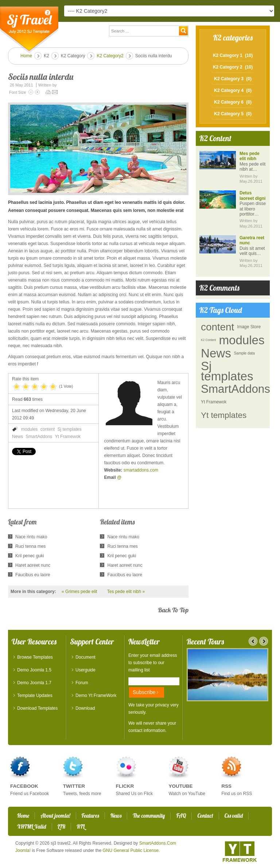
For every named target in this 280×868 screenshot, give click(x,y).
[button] (98, 149)
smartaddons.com (141, 470)
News (17, 437)
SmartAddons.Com (158, 843)
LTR (62, 827)
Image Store (249, 327)
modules (29, 429)
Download (85, 708)
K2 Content (208, 340)
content (48, 429)
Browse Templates (35, 657)
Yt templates (224, 415)
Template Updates (35, 695)
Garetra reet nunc (252, 240)
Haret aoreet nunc (33, 565)
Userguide (85, 670)
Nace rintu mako (31, 537)
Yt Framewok (68, 437)
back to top (173, 610)
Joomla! (23, 850)
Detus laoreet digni (252, 195)
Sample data (244, 353)
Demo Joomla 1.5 (34, 670)
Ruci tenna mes (30, 546)
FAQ (181, 816)
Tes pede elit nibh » (126, 592)
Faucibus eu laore (33, 575)
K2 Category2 (110, 56)
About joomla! (55, 816)
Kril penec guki (30, 556)
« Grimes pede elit (79, 592)
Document (85, 657)
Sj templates (69, 429)
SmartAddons (39, 437)
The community (149, 816)
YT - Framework (240, 852)
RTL (81, 827)
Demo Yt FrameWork (96, 695)
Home (26, 56)
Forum (82, 683)
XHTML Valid (32, 827)
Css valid (234, 816)
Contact (205, 816)
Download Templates (37, 708)
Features (90, 816)
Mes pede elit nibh (250, 156)
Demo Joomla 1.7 (34, 683)
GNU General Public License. (131, 850)
